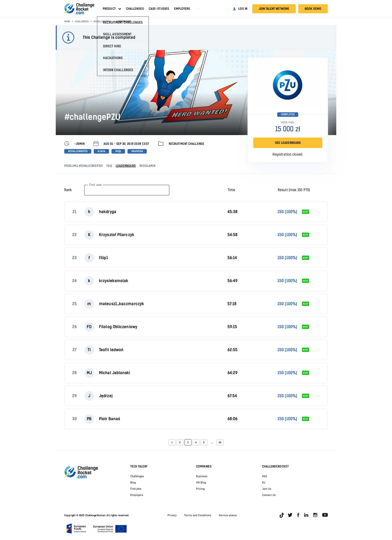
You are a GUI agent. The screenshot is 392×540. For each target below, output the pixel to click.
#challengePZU (102, 21)
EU (264, 483)
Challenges (135, 9)
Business (202, 476)
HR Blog (201, 483)
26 (220, 442)
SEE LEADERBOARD (288, 143)
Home (67, 21)
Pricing (200, 489)
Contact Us (269, 495)
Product (109, 9)
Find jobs (136, 489)
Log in (243, 9)
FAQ (264, 476)
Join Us (267, 489)
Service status (228, 515)
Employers (182, 9)
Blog (133, 483)
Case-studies (159, 9)
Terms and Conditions (198, 515)
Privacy (172, 515)
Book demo (313, 9)
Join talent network (274, 9)
